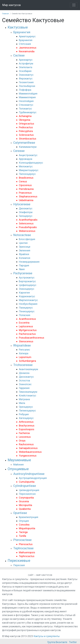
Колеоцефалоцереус (31, 163)
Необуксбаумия (28, 304)
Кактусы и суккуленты (47, 636)
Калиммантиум (28, 147)
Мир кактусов (11, 5)
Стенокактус (26, 105)
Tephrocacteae (23, 548)
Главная (5, 14)
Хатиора (24, 353)
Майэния (18, 465)
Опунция (24, 521)
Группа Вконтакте (57, 642)
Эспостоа (24, 380)
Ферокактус (26, 79)
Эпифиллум (26, 212)
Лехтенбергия (27, 86)
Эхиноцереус (27, 289)
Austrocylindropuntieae (29, 474)
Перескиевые (19, 561)
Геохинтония (26, 82)
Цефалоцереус (28, 285)
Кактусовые (18, 27)
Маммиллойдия (28, 94)
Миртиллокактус (28, 300)
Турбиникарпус (28, 112)
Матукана (24, 399)
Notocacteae (22, 235)
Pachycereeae (23, 273)
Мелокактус (26, 166)
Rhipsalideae (22, 345)
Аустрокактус (27, 278)
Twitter (73, 642)
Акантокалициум (28, 369)
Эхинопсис (25, 384)
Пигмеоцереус (27, 411)
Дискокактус (26, 377)
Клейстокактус (28, 396)
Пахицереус (26, 308)
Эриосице (25, 247)
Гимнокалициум (28, 392)
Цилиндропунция (29, 490)
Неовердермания (29, 262)
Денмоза (24, 373)
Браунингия (22, 32)
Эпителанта (26, 67)
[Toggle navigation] (74, 5)
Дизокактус (26, 208)
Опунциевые (18, 469)
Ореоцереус (26, 407)
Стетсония (25, 44)
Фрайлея (24, 254)
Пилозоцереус (27, 174)
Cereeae (19, 151)
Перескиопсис (27, 494)
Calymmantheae (24, 143)
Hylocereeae (22, 204)
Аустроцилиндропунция (33, 478)
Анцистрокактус (28, 155)
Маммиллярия (27, 97)
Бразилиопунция (29, 517)
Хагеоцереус (26, 418)
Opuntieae (20, 513)
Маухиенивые (19, 460)
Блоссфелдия (27, 239)
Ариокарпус (26, 60)
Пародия (24, 265)
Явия (22, 269)
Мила (22, 403)
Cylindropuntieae (25, 486)
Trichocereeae (23, 365)
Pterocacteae (22, 540)
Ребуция (24, 414)
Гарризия (24, 388)
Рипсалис (24, 350)
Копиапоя (25, 258)
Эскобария (25, 71)
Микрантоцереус (29, 170)
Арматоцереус (27, 36)
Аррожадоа (26, 159)
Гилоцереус (26, 216)
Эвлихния (25, 250)
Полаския (25, 315)
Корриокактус (27, 296)
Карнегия (24, 293)
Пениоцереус (27, 311)
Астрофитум (26, 63)
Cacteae (19, 55)
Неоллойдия (26, 101)
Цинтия (23, 243)
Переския (19, 565)
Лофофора (25, 90)
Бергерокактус (27, 281)
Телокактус (25, 109)
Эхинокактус (26, 75)
